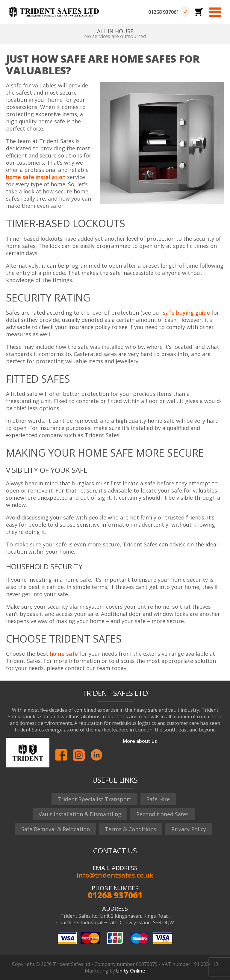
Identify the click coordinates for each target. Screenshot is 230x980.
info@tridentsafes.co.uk (115, 875)
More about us (140, 741)
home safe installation (36, 177)
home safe (64, 654)
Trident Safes (54, 12)
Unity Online (131, 971)
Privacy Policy (189, 829)
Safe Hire (158, 799)
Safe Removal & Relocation (56, 829)
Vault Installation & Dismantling (80, 814)
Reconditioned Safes (162, 814)
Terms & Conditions (131, 829)
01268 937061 (164, 12)
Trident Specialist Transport (94, 799)
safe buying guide (186, 313)
